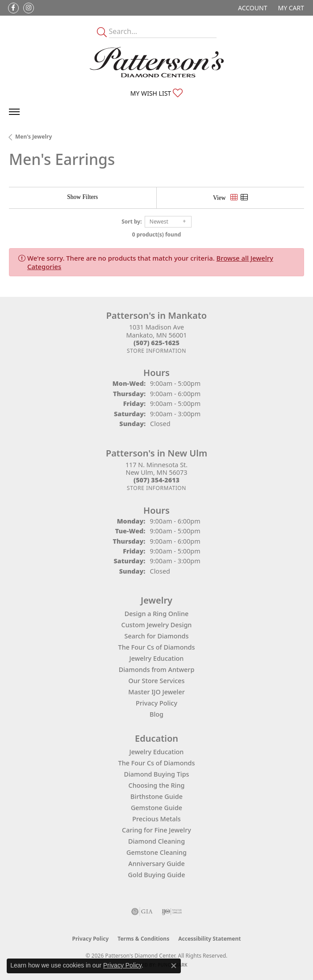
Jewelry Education (157, 658)
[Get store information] (156, 351)
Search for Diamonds (157, 636)
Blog (156, 714)
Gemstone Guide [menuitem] (156, 808)
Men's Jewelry (33, 137)
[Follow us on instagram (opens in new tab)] (29, 8)
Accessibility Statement (209, 939)
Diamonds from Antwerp (157, 670)
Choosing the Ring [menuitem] (157, 785)
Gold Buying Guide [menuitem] (157, 875)
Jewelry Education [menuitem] (157, 752)
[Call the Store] (156, 343)
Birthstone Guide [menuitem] (156, 796)
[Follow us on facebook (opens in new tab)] (13, 8)
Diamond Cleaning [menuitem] (156, 841)
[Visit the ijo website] (172, 912)
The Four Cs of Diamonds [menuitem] (157, 763)
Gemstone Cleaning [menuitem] (156, 852)
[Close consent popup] (174, 966)
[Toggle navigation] (14, 112)
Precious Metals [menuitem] (156, 819)
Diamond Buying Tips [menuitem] (156, 774)
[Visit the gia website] (142, 912)
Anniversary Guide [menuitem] (156, 864)
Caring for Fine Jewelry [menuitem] (156, 830)
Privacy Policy (156, 703)
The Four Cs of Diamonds (157, 647)
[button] (252, 8)
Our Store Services (156, 681)
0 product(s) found (157, 234)
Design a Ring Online (156, 614)
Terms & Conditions (143, 939)
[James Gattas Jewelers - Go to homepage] (157, 62)
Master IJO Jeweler (156, 692)
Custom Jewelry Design (157, 625)
